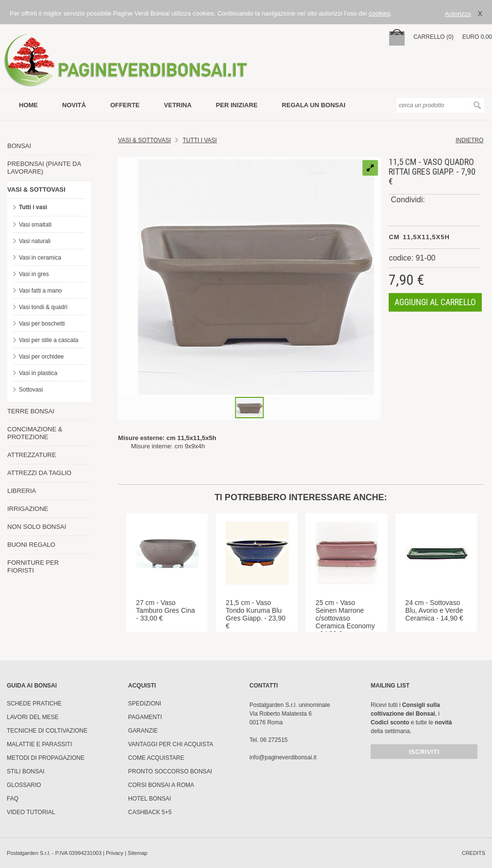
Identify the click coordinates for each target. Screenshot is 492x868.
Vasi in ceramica (40, 258)
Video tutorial (31, 812)
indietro (469, 140)
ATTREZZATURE (32, 455)
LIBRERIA (22, 491)
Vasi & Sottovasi (144, 140)
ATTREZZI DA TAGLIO (39, 473)
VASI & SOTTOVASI (36, 189)
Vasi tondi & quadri (43, 307)
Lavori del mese (33, 717)
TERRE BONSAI (31, 411)
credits (474, 853)
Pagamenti (145, 717)
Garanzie (143, 731)
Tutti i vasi (33, 207)
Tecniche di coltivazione (47, 731)
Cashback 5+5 (150, 812)
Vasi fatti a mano (41, 291)
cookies (379, 13)
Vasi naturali (35, 241)
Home (28, 105)
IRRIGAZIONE (28, 509)
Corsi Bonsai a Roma (161, 785)
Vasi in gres (34, 274)
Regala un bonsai (314, 105)
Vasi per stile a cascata (49, 340)
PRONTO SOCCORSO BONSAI (170, 771)
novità (74, 105)
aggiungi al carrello (435, 302)
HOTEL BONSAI (149, 799)
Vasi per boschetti (42, 324)
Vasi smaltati (35, 225)
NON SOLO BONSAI (37, 527)
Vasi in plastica (38, 373)
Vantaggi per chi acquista (171, 744)
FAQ (13, 799)
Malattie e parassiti (39, 744)
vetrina (178, 105)
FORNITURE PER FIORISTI (33, 566)
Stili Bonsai (25, 771)
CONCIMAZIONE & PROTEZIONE (35, 433)
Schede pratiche (34, 704)
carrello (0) (434, 37)
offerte (125, 105)
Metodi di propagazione (46, 758)
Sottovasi (31, 390)
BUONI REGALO (31, 545)
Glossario (24, 785)
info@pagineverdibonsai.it (283, 757)
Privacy (115, 853)
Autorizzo (458, 14)
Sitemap (137, 853)
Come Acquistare (156, 758)
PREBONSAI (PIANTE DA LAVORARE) (44, 168)
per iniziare (237, 105)
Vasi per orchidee (41, 357)
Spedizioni (145, 704)
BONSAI (19, 146)
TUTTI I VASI (199, 140)
